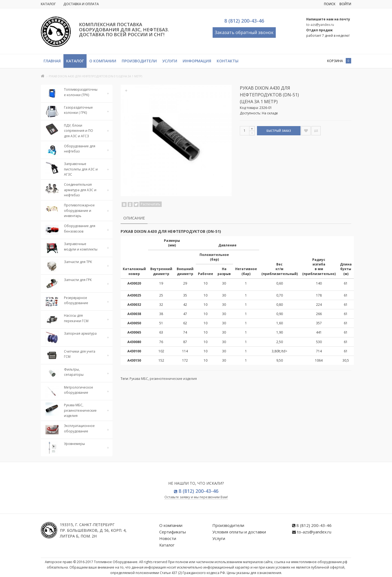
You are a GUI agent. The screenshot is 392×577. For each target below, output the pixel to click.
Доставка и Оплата (81, 4)
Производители (139, 61)
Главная (52, 61)
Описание (134, 218)
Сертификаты (173, 532)
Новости (168, 538)
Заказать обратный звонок (244, 32)
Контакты (228, 61)
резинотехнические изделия (173, 379)
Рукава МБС (139, 379)
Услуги (170, 61)
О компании (103, 61)
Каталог (48, 4)
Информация (197, 61)
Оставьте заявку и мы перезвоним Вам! (196, 497)
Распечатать (151, 204)
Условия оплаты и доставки (239, 532)
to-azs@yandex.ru (320, 25)
